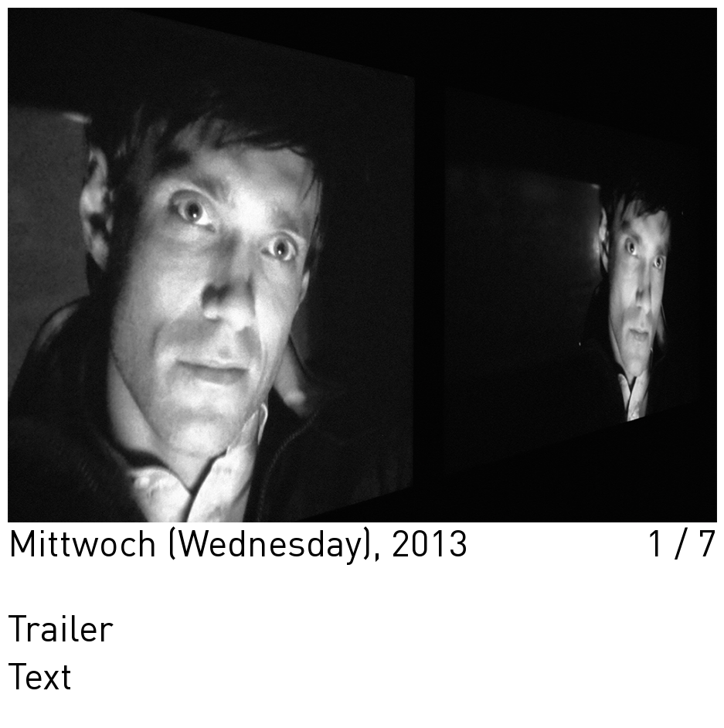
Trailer (61, 631)
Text (40, 679)
